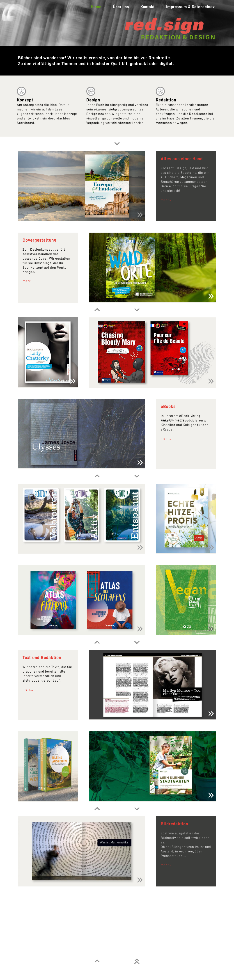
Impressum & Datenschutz (190, 7)
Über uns (121, 7)
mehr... (166, 200)
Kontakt (148, 7)
